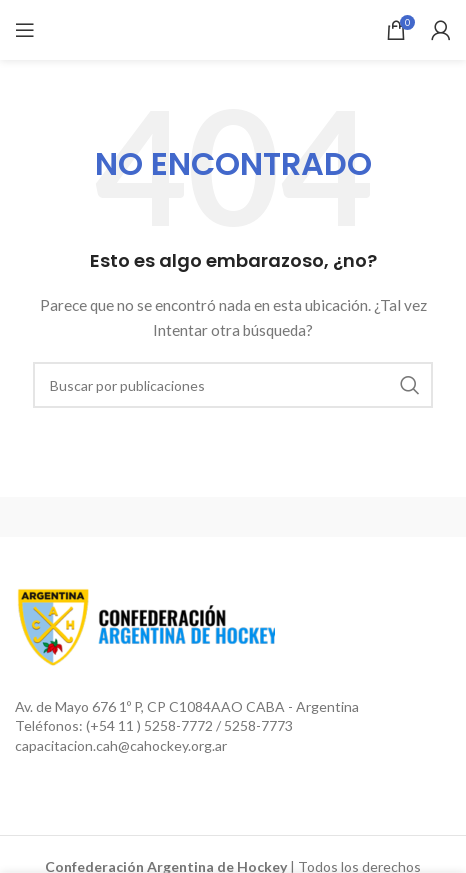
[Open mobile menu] (25, 30)
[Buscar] (233, 385)
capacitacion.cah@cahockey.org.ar (121, 745)
